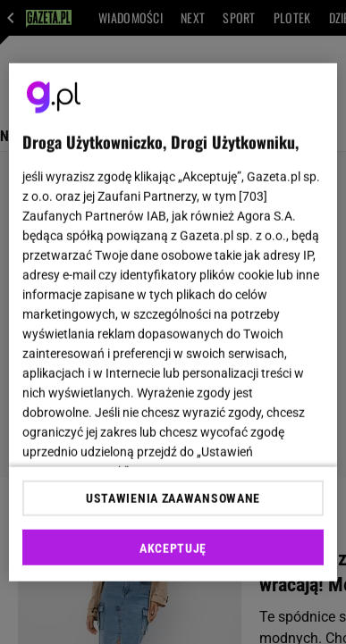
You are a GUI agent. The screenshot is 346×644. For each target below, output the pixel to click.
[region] (173, 322)
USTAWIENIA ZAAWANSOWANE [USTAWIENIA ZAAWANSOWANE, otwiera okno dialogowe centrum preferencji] (173, 498)
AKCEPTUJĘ (173, 548)
